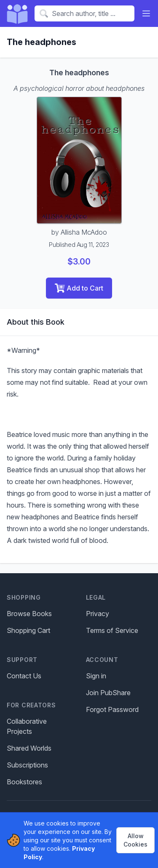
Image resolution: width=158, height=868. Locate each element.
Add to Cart (79, 288)
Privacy (98, 614)
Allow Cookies (135, 840)
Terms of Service (112, 630)
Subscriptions (27, 765)
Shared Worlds (29, 748)
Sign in (96, 676)
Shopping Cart (28, 630)
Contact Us (24, 676)
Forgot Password (112, 709)
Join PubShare (108, 693)
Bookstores (24, 782)
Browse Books (29, 614)
